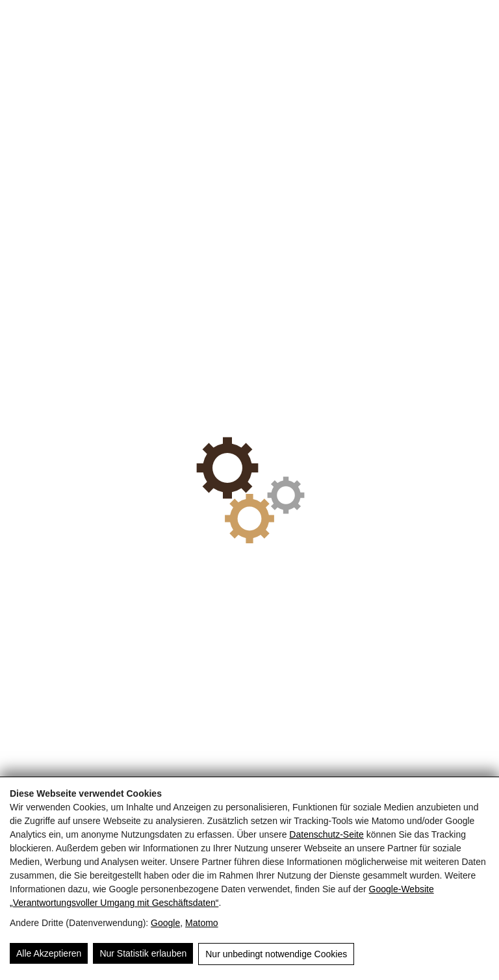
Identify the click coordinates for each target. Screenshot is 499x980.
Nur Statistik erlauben (143, 953)
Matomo (202, 923)
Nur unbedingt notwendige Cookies (276, 954)
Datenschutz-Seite (326, 834)
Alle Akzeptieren (49, 953)
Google (165, 923)
